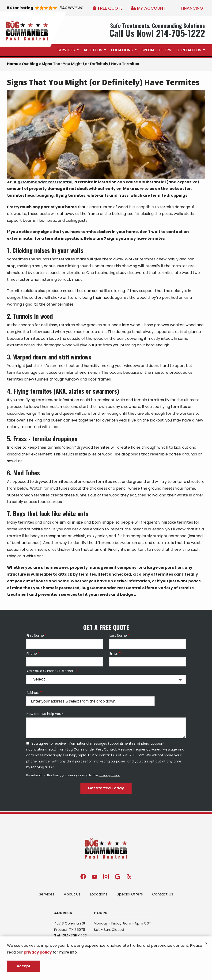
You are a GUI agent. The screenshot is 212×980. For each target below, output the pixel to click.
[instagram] (106, 876)
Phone (32, 654)
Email (114, 654)
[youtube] (95, 876)
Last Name (118, 636)
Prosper (61, 930)
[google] (117, 876)
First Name (35, 636)
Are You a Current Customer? (51, 671)
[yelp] (129, 876)
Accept (24, 966)
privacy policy (109, 775)
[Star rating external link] (45, 8)
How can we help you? (45, 714)
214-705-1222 (75, 936)
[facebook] (83, 876)
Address (33, 693)
